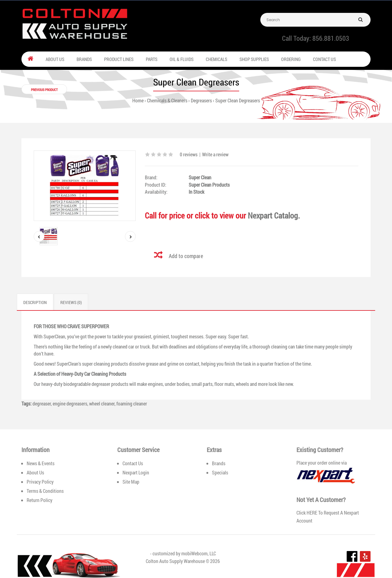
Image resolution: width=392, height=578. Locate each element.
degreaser (42, 403)
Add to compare (186, 256)
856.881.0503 (331, 38)
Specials (220, 472)
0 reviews (189, 154)
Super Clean (200, 177)
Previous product (44, 90)
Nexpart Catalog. (274, 215)
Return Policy (40, 500)
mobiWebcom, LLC (199, 553)
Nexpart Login (136, 472)
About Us (35, 472)
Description (35, 302)
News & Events (41, 463)
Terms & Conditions (45, 491)
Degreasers (201, 100)
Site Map (131, 482)
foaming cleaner (132, 403)
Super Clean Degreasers (238, 100)
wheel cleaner (102, 403)
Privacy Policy (40, 482)
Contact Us (133, 463)
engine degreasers (70, 403)
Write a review (215, 154)
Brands (219, 463)
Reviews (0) (71, 302)
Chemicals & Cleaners (167, 100)
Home (138, 100)
